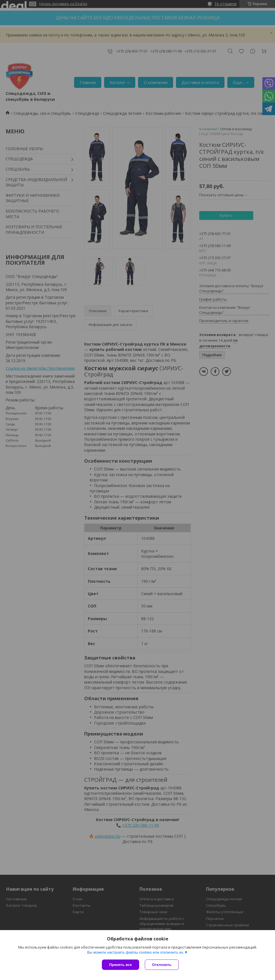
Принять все (121, 965)
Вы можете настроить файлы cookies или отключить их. (136, 952)
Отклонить (162, 965)
